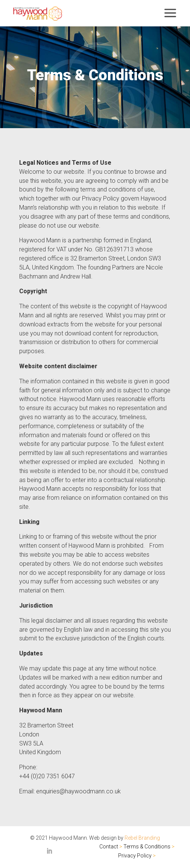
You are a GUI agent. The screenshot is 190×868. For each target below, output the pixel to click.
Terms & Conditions (147, 847)
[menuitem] (38, 14)
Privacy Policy (135, 856)
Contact (109, 847)
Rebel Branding (142, 838)
